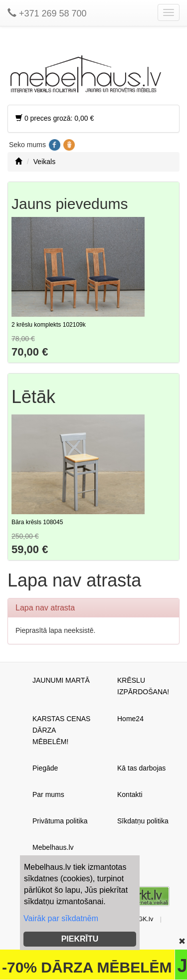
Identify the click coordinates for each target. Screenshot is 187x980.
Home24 (130, 719)
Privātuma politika (60, 821)
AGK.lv (143, 919)
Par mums (48, 794)
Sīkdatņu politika (143, 821)
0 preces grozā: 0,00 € (55, 118)
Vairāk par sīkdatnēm (61, 918)
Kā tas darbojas (141, 768)
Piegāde (45, 768)
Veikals (44, 162)
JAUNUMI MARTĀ (61, 680)
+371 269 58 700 (47, 13)
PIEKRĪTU (80, 939)
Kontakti (130, 794)
